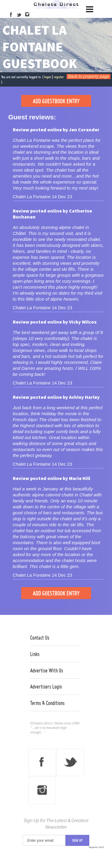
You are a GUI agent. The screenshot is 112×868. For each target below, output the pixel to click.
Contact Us (40, 638)
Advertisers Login (46, 687)
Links (35, 654)
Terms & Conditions (47, 703)
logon (48, 77)
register (59, 77)
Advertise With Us (47, 670)
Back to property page (89, 76)
